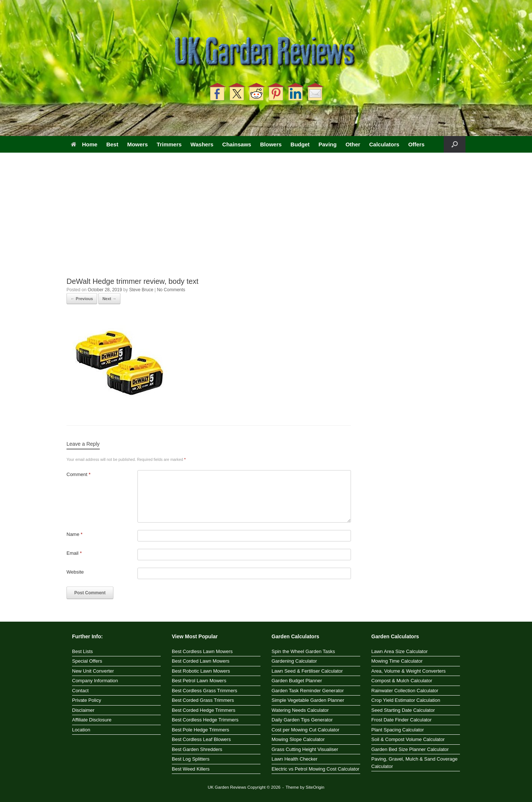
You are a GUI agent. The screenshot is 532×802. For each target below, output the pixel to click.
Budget (300, 144)
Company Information (95, 681)
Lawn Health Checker (294, 759)
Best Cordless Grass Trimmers (204, 691)
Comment (79, 474)
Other (353, 144)
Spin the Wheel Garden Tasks (303, 651)
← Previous (82, 299)
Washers (202, 144)
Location (81, 730)
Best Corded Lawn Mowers (201, 661)
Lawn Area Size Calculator (399, 651)
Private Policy (87, 700)
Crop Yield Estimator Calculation (406, 700)
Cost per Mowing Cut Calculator (306, 730)
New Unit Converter (93, 671)
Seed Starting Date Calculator (403, 710)
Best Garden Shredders (197, 749)
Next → (109, 299)
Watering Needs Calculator (300, 710)
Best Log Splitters (191, 759)
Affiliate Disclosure (92, 720)
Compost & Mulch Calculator (402, 681)
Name (74, 534)
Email (74, 553)
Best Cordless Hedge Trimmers (205, 720)
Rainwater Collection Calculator (405, 691)
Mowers (137, 144)
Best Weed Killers (191, 769)
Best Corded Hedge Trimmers (204, 710)
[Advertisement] (266, 221)
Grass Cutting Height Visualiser (305, 749)
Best (112, 144)
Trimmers (169, 144)
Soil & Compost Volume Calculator (408, 739)
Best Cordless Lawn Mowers (202, 651)
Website (75, 572)
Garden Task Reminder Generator (308, 691)
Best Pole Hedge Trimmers (200, 730)
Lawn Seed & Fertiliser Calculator (307, 671)
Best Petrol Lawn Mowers (199, 681)
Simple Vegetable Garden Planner (308, 700)
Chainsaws (237, 144)
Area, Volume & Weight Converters (408, 671)
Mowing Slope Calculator (298, 739)
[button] (455, 144)
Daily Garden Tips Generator (302, 720)
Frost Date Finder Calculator (401, 720)
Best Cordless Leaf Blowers (201, 739)
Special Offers (87, 661)
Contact (80, 691)
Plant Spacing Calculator (398, 730)
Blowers (271, 144)
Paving (328, 144)
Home (84, 144)
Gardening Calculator (294, 661)
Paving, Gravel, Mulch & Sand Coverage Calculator (414, 763)
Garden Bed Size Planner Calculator (410, 749)
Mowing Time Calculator (397, 661)
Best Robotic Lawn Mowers (201, 671)
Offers (416, 144)
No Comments (171, 290)
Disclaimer (83, 710)
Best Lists (82, 651)
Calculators (384, 144)
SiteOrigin (315, 787)
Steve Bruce (141, 290)
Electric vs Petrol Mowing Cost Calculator (316, 769)
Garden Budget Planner (297, 681)
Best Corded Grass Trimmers (203, 700)
